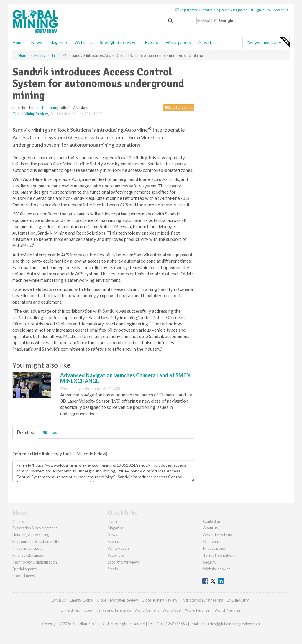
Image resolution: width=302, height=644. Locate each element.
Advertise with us (218, 535)
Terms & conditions (219, 555)
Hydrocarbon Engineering (202, 600)
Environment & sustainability (36, 541)
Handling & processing (31, 535)
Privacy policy (215, 548)
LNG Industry (238, 600)
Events (152, 42)
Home (18, 42)
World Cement (147, 610)
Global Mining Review (30, 114)
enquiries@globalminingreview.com (230, 624)
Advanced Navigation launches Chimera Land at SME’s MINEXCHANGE (125, 378)
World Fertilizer (198, 610)
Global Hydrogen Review (117, 600)
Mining (18, 521)
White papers (178, 42)
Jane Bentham (46, 108)
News (112, 535)
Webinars (83, 42)
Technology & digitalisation (35, 562)
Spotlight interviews (119, 42)
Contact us (278, 10)
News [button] (37, 42)
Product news (24, 576)
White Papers (119, 548)
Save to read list (179, 107)
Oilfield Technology (77, 610)
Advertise (208, 42)
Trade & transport (27, 548)
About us (210, 528)
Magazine (58, 42)
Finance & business (28, 555)
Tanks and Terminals (114, 610)
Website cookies (217, 569)
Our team (211, 541)
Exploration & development (35, 528)
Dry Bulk (59, 600)
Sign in (258, 10)
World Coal (172, 610)
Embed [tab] (25, 432)
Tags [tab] (50, 432)
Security (210, 562)
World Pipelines (227, 610)
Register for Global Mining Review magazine (211, 10)
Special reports (24, 569)
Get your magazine (268, 42)
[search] (232, 21)
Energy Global (82, 600)
